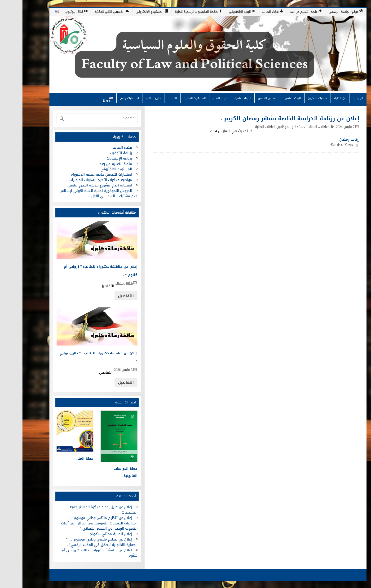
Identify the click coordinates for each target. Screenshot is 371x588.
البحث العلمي (270, 98)
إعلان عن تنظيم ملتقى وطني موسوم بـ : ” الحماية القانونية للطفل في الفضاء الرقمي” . (79, 542)
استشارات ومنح (107, 98)
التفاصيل (103, 296)
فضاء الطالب (100, 147)
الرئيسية (335, 98)
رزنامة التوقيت (99, 153)
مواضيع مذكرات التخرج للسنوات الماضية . (78, 180)
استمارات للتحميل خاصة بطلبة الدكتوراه (79, 174)
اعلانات (301, 127)
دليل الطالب (131, 98)
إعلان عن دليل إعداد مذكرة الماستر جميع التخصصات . (81, 510)
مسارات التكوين (295, 98)
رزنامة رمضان (327, 139)
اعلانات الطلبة (242, 127)
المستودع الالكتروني (94, 169)
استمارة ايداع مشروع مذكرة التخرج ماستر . (77, 185)
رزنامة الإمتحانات (97, 158)
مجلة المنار (62, 459)
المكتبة (150, 98)
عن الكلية (317, 98)
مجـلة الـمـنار (197, 98)
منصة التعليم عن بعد (93, 164)
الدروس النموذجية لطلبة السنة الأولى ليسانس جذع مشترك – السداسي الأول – (76, 193)
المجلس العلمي (245, 98)
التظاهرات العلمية (172, 98)
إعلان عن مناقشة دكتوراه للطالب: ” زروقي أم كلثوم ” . (77, 553)
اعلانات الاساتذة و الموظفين (274, 127)
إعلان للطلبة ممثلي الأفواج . (88, 534)
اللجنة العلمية (220, 98)
